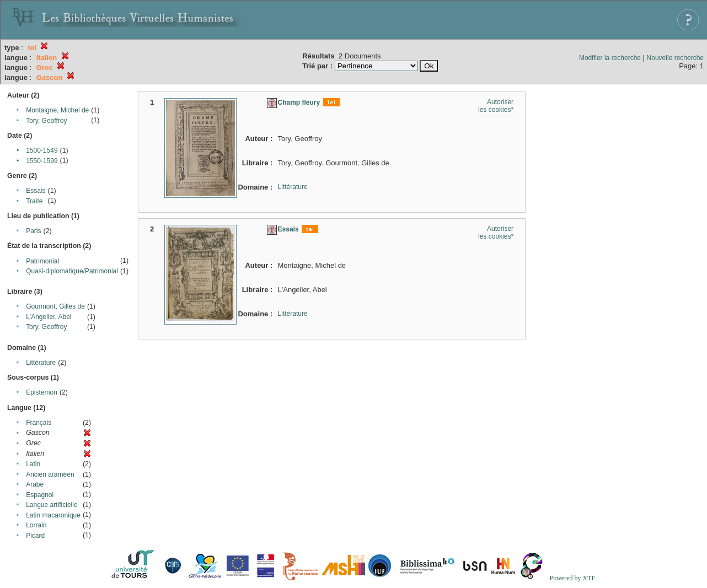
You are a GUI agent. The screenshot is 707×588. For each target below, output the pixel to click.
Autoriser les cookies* (496, 106)
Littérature (41, 363)
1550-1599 (42, 161)
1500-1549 (42, 150)
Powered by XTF (572, 578)
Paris (33, 231)
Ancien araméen (50, 474)
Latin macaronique (53, 515)
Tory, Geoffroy (46, 121)
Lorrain (36, 525)
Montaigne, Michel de (57, 110)
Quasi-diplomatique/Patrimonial (72, 271)
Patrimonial (42, 261)
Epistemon (42, 392)
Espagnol (40, 495)
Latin (33, 464)
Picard (35, 536)
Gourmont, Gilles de (55, 306)
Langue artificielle (52, 505)
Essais (36, 191)
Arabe (35, 484)
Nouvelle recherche (675, 58)
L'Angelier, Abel (49, 317)
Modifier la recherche (610, 58)
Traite (34, 201)
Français (39, 423)
